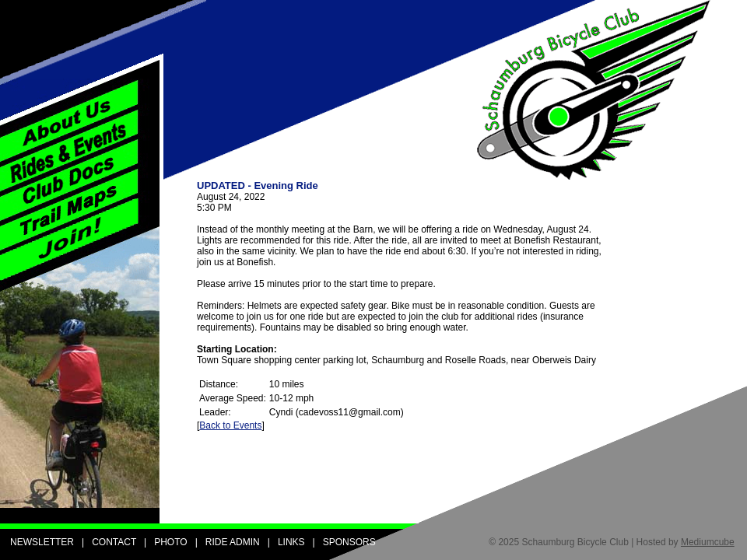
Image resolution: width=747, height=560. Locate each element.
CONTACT (114, 542)
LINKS (291, 542)
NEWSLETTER (42, 542)
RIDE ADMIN (233, 542)
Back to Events (230, 425)
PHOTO (170, 542)
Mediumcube (708, 542)
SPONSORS (349, 542)
